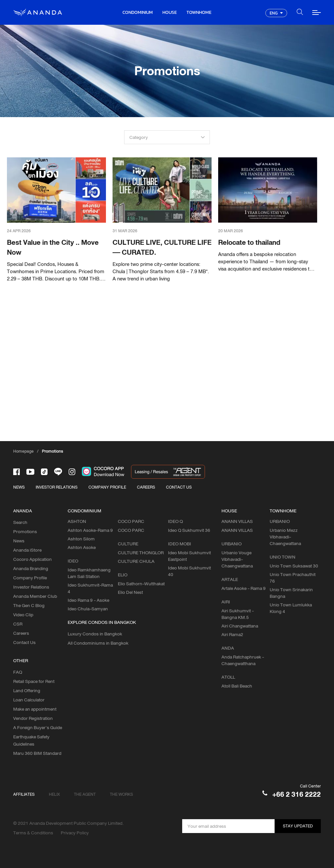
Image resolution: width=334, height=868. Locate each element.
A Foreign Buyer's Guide (38, 727)
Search (20, 522)
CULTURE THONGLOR (141, 553)
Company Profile (30, 578)
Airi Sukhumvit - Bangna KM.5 (238, 614)
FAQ (18, 672)
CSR (18, 624)
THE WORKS (121, 794)
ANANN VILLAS (237, 530)
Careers (21, 633)
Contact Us (24, 642)
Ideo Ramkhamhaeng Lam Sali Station (89, 573)
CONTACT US (179, 487)
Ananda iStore (27, 550)
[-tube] (30, 472)
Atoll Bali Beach (237, 686)
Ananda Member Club (35, 596)
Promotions (25, 531)
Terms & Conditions (33, 833)
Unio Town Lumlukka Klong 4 (291, 608)
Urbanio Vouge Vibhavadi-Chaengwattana (237, 559)
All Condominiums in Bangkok (98, 643)
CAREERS (146, 487)
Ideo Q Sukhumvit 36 (189, 530)
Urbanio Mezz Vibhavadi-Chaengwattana (285, 537)
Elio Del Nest (130, 592)
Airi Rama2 (232, 634)
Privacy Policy (75, 833)
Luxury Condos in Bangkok (95, 634)
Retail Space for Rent (34, 681)
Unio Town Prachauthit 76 (293, 578)
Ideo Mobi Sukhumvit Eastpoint (189, 556)
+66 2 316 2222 (297, 794)
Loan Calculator (29, 700)
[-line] (58, 472)
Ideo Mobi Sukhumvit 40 (189, 571)
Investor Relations (31, 587)
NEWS (19, 487)
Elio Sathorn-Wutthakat (141, 584)
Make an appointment (35, 709)
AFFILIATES (24, 794)
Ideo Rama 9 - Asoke (88, 600)
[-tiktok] (44, 472)
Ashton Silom (81, 539)
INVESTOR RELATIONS (57, 487)
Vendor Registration (33, 718)
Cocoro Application (33, 559)
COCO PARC (131, 530)
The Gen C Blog (29, 605)
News (19, 541)
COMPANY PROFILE (107, 487)
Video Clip (23, 615)
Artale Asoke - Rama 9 (244, 588)
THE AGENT (85, 794)
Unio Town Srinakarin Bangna (291, 593)
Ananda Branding (31, 568)
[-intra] (72, 472)
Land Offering (27, 691)
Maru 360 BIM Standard (37, 753)
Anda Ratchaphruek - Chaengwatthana (243, 660)
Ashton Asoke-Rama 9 (90, 530)
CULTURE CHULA (136, 561)
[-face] (17, 472)
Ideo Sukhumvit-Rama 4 (90, 588)
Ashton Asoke (82, 547)
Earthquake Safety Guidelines (31, 740)
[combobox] (167, 137)
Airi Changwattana (240, 626)
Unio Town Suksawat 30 (294, 566)
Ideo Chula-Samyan (88, 609)
